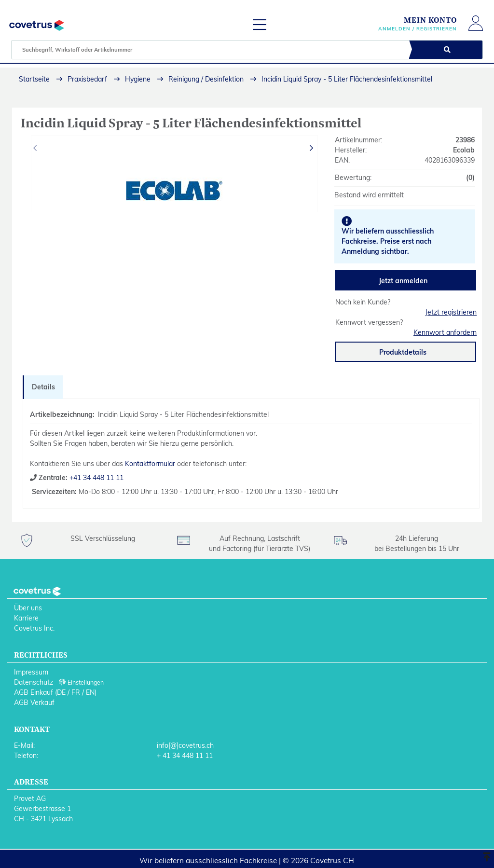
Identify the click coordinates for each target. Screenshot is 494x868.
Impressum (31, 672)
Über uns (28, 608)
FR (76, 692)
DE (61, 692)
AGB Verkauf (34, 703)
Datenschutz (34, 682)
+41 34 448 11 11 (96, 478)
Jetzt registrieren (451, 312)
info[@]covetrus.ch (185, 745)
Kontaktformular (150, 464)
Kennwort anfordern (445, 332)
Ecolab (464, 150)
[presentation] (36, 148)
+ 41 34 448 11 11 (185, 756)
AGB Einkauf (34, 692)
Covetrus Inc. (34, 628)
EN (90, 692)
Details (43, 387)
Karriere (26, 618)
